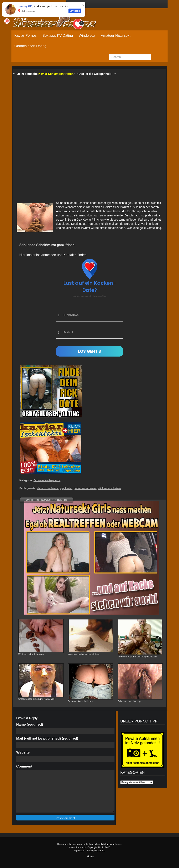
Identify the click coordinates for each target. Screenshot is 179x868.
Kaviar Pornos (25, 36)
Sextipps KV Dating (58, 36)
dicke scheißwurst (48, 488)
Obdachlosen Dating (30, 46)
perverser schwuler (85, 488)
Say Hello (75, 11)
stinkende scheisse (109, 488)
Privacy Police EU (96, 850)
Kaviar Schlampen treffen (56, 74)
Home (91, 856)
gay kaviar (66, 488)
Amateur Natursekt (116, 36)
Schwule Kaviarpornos (47, 480)
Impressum (79, 850)
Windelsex (87, 36)
